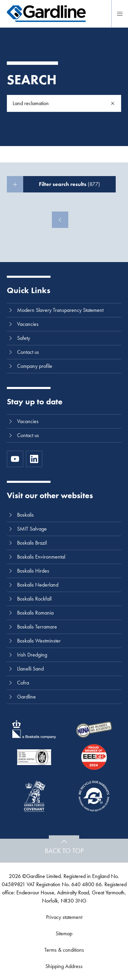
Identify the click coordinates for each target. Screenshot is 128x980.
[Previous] (60, 220)
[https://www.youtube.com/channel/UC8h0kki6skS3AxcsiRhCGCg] (15, 459)
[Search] (113, 103)
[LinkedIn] (34, 459)
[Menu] (120, 14)
